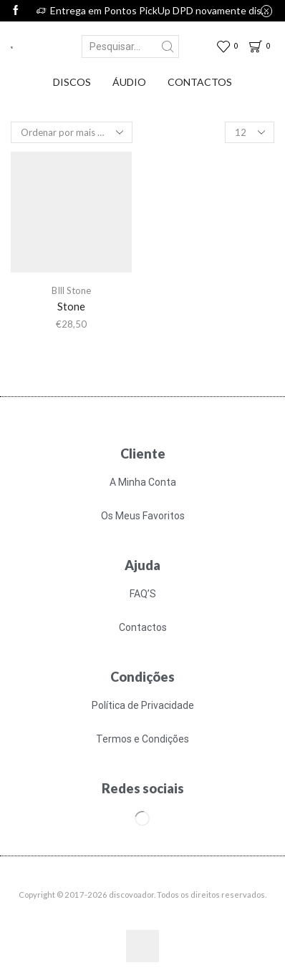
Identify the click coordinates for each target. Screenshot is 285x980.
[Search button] (168, 46)
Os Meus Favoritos (143, 516)
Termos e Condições (142, 739)
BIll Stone (71, 290)
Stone (71, 306)
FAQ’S (143, 594)
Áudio (129, 82)
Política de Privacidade (143, 705)
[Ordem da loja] (72, 132)
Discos (72, 82)
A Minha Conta (143, 482)
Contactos (200, 82)
